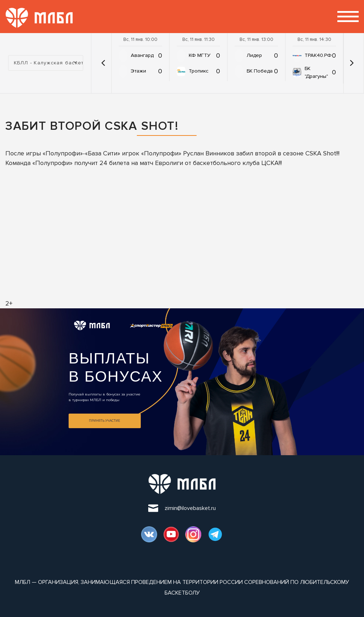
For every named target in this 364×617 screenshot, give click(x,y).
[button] (103, 63)
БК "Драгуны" (316, 72)
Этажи (138, 71)
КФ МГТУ (200, 55)
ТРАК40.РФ (318, 55)
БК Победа (260, 71)
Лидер (254, 55)
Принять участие (105, 421)
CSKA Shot (321, 153)
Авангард (142, 55)
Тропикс (199, 71)
